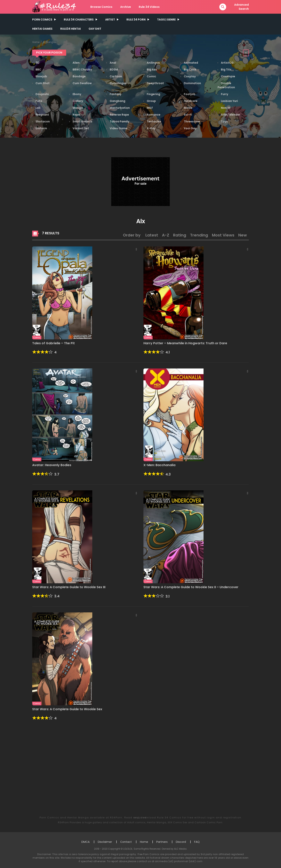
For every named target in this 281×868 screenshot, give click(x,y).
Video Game (118, 128)
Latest (152, 235)
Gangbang (117, 101)
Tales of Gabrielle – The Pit (53, 343)
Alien (76, 63)
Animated (191, 63)
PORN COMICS (42, 20)
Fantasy (115, 94)
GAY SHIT (95, 29)
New (243, 235)
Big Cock (190, 70)
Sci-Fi (188, 115)
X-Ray (151, 128)
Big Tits (226, 70)
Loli (38, 108)
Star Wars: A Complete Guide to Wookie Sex (67, 709)
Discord (181, 842)
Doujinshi (42, 94)
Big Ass (152, 70)
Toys (224, 121)
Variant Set (80, 128)
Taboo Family (119, 121)
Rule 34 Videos (149, 7)
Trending (199, 235)
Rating (180, 235)
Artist (110, 20)
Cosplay (189, 76)
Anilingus (153, 63)
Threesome (192, 121)
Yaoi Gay (190, 128)
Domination (192, 83)
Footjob (189, 94)
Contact (126, 842)
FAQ (197, 842)
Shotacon (42, 121)
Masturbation (119, 108)
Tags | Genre (166, 20)
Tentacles (154, 121)
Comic (151, 76)
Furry (224, 94)
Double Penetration (226, 85)
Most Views (223, 235)
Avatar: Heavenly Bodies (52, 465)
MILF (150, 108)
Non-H (225, 108)
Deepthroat (155, 83)
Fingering (153, 94)
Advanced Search (241, 7)
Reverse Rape (119, 115)
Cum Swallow (82, 83)
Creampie (228, 76)
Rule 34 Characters (79, 20)
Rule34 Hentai (71, 29)
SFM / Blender (230, 115)
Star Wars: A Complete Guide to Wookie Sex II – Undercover (191, 587)
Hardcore (190, 101)
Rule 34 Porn (136, 20)
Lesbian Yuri (229, 101)
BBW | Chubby (82, 70)
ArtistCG (227, 63)
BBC (38, 70)
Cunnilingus (118, 83)
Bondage (79, 76)
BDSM (113, 70)
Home (36, 42)
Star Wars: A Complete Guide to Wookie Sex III (69, 587)
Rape (76, 115)
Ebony (77, 94)
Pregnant (42, 115)
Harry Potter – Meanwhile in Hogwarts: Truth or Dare (185, 343)
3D (37, 63)
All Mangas (49, 42)
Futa (39, 101)
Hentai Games (42, 29)
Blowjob (41, 76)
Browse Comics (101, 7)
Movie (188, 108)
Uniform (41, 128)
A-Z (166, 235)
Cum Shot (42, 83)
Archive (126, 7)
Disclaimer (105, 842)
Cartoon (116, 76)
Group (151, 101)
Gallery (77, 101)
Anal (113, 63)
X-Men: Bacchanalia (159, 465)
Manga (77, 108)
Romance (153, 115)
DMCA (85, 842)
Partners (162, 842)
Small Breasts (82, 121)
